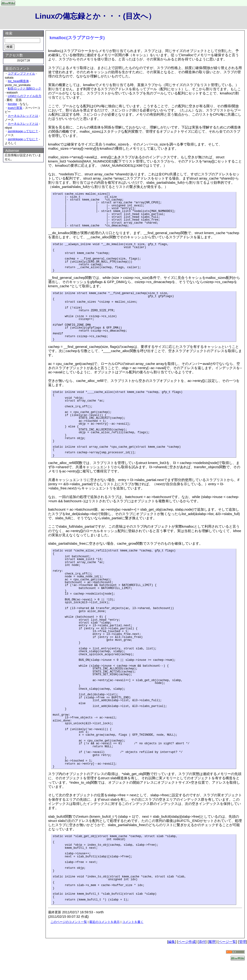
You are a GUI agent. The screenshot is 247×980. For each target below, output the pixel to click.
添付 (202, 942)
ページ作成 (187, 942)
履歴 (212, 942)
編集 (172, 942)
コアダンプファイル (21, 74)
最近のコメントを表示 (104, 922)
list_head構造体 (18, 81)
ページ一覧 (227, 942)
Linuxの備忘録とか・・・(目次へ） (95, 16)
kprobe (12, 104)
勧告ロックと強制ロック (24, 88)
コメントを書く (133, 922)
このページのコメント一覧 (69, 922)
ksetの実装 (15, 108)
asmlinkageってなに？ (23, 131)
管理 (243, 942)
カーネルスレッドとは (23, 116)
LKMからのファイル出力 (24, 96)
